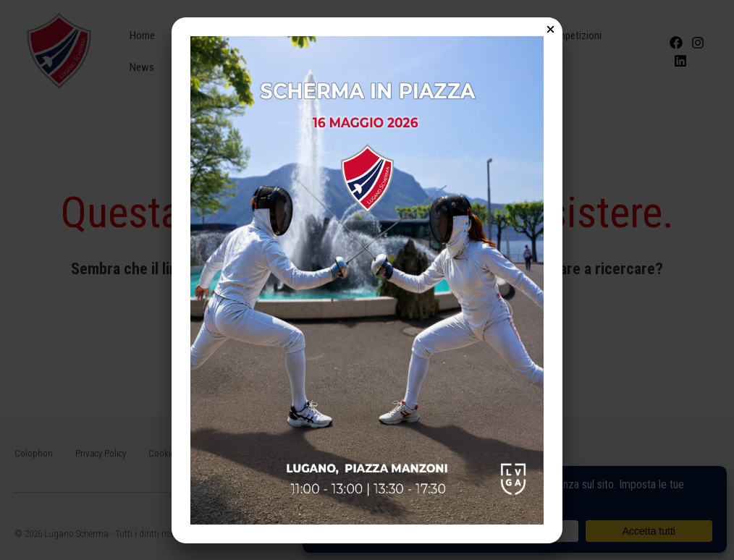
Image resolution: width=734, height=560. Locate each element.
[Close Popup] (550, 30)
